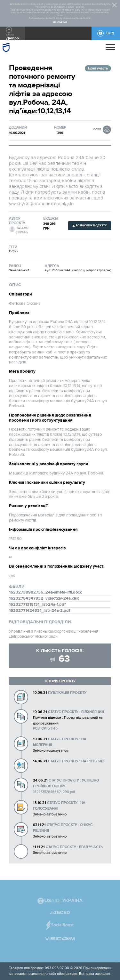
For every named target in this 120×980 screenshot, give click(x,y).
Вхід (110, 33)
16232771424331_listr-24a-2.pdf (40, 611)
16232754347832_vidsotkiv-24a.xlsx (44, 598)
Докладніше (60, 22)
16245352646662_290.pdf (54, 792)
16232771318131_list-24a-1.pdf (37, 604)
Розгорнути (44, 729)
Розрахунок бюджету (91, 226)
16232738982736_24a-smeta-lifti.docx (45, 592)
